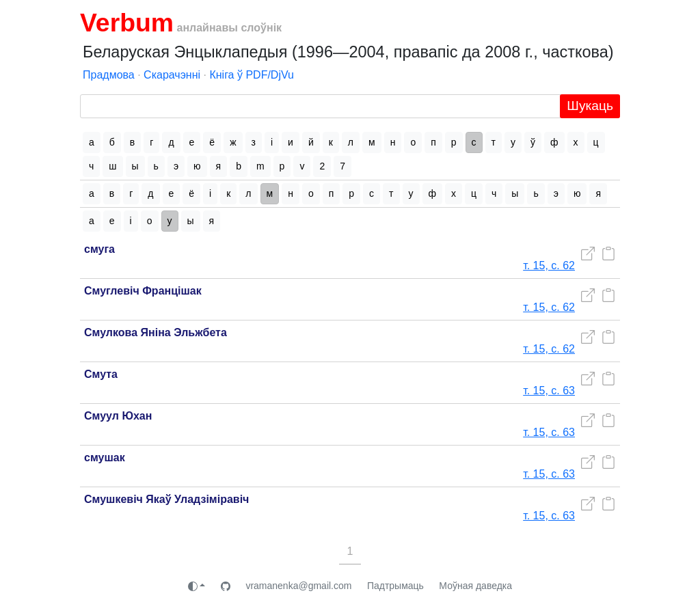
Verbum (127, 23)
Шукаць (590, 106)
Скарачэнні (172, 75)
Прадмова (109, 75)
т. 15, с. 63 (549, 391)
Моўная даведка (475, 586)
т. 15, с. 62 (549, 265)
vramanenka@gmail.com (298, 586)
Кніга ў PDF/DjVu (252, 75)
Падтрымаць (395, 586)
